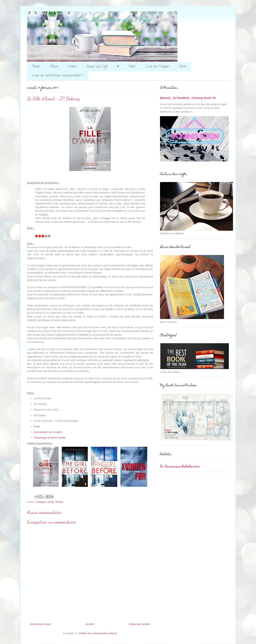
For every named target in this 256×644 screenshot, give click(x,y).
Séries (183, 67)
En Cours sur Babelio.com (180, 467)
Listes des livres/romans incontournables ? (57, 76)
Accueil (90, 624)
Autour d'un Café (97, 67)
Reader (36, 67)
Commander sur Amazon (48, 432)
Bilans (54, 67)
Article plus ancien (140, 624)
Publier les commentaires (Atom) (98, 633)
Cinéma (72, 67)
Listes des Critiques (157, 67)
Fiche (37, 426)
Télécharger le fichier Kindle (50, 438)
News (132, 67)
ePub (51, 502)
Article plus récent (40, 624)
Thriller (59, 502)
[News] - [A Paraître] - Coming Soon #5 (188, 98)
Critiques (41, 502)
